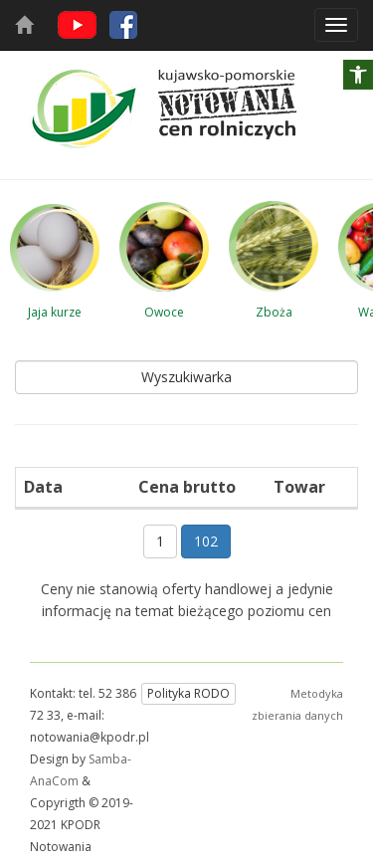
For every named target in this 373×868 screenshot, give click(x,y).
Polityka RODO (188, 693)
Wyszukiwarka (186, 377)
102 (206, 541)
